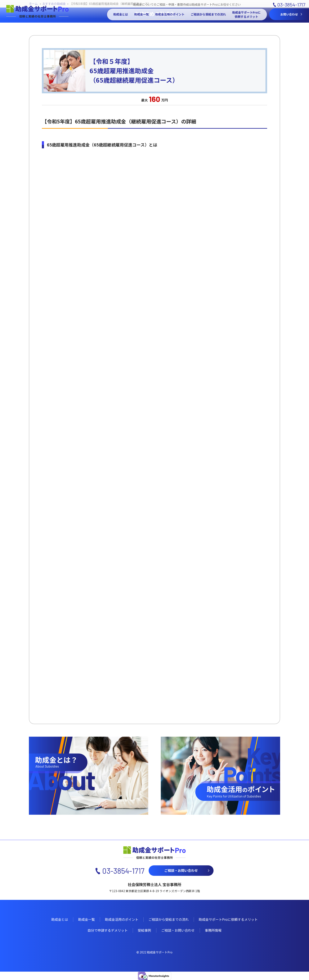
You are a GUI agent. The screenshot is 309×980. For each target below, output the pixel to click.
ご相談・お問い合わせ (181, 870)
